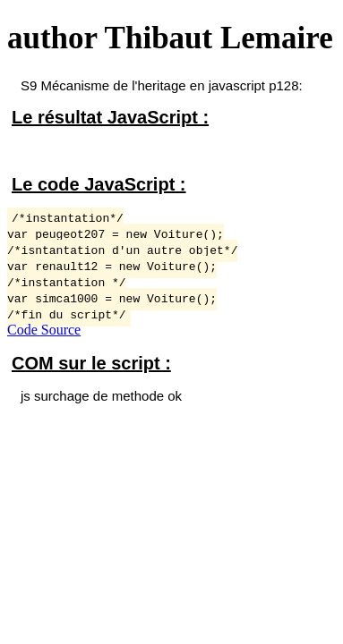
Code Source (44, 330)
